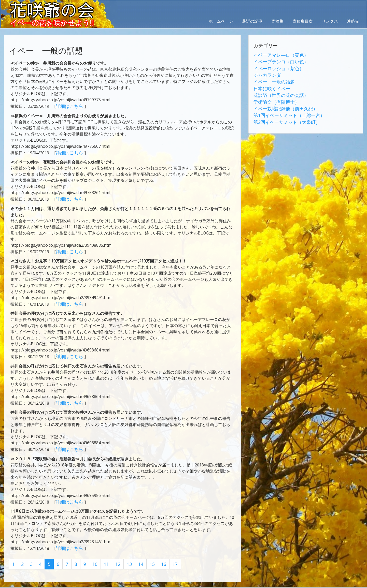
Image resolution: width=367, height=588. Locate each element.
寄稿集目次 (303, 21)
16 (158, 558)
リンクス (330, 21)
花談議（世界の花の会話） (278, 91)
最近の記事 (252, 21)
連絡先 (353, 21)
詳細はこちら (68, 106)
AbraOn (90, 583)
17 (169, 558)
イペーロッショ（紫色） (276, 67)
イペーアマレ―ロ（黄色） (278, 55)
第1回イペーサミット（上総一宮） (285, 110)
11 (103, 558)
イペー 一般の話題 (272, 79)
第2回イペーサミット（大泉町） (283, 116)
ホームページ (221, 21)
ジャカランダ (266, 73)
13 (125, 558)
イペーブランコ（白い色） (278, 61)
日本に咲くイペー (270, 85)
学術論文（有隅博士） (274, 97)
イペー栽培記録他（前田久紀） (282, 104)
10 (92, 558)
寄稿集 (277, 21)
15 (147, 558)
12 (114, 558)
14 (136, 558)
